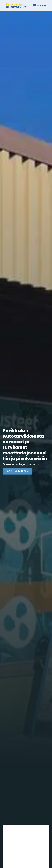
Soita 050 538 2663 (17, 471)
